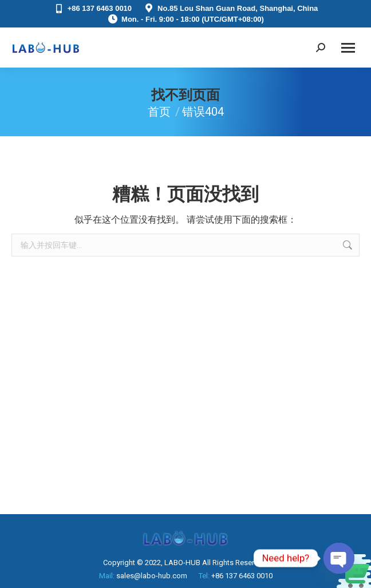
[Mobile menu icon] (348, 48)
